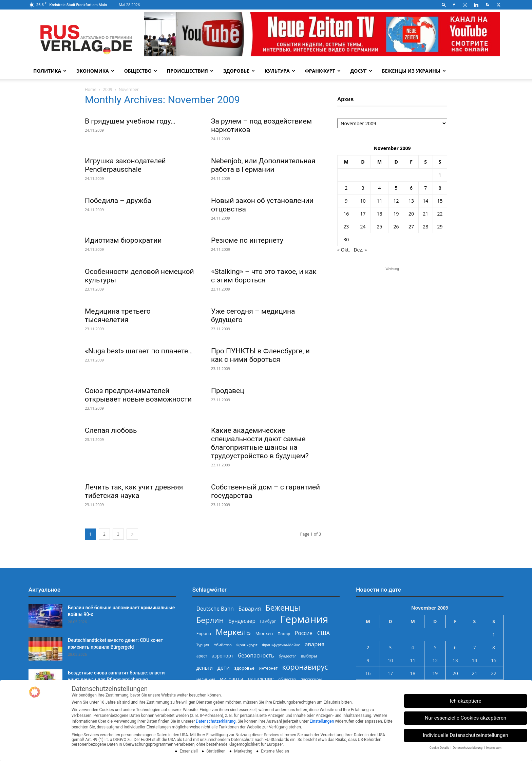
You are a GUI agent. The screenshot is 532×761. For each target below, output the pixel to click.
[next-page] (132, 534)
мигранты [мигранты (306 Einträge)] (231, 679)
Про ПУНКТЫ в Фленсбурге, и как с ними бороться (260, 355)
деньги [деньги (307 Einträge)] (205, 668)
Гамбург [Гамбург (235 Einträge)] (268, 621)
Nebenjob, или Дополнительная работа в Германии (263, 165)
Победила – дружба (118, 201)
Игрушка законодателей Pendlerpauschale (125, 165)
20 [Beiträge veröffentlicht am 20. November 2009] (411, 214)
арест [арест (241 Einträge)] (202, 656)
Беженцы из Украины (414, 71)
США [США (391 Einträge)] (324, 633)
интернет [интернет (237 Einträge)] (268, 668)
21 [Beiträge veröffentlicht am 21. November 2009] (425, 214)
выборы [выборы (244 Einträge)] (309, 656)
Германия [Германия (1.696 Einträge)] (304, 619)
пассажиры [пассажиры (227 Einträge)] (311, 679)
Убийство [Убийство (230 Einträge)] (223, 645)
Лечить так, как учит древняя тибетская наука (134, 491)
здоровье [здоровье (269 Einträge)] (244, 668)
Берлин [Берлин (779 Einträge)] (210, 620)
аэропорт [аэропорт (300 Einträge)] (223, 656)
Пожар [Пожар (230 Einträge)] (284, 634)
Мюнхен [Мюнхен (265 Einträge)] (264, 633)
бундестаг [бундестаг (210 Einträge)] (288, 656)
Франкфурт (323, 71)
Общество (141, 71)
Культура (280, 71)
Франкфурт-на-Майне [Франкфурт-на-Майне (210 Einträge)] (281, 645)
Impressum (494, 748)
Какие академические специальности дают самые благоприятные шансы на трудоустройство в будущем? (260, 443)
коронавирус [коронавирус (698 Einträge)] (305, 667)
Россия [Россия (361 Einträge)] (304, 633)
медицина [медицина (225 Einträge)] (206, 679)
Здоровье (239, 71)
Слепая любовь (111, 430)
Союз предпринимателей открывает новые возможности (138, 395)
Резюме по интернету (247, 240)
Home (91, 89)
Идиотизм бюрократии (123, 240)
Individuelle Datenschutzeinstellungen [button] (465, 735)
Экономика (95, 71)
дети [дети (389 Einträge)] (224, 668)
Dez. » (360, 250)
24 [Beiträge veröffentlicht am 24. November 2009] (363, 227)
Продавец (228, 391)
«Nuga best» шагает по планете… (139, 351)
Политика (50, 71)
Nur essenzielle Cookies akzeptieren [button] (465, 718)
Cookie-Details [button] (440, 748)
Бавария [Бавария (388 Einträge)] (250, 609)
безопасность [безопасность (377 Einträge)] (256, 656)
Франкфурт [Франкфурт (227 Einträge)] (247, 645)
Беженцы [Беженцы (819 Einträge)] (283, 608)
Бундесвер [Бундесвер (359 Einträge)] (242, 621)
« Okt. (344, 250)
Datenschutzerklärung (216, 721)
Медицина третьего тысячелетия (118, 315)
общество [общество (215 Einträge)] (287, 679)
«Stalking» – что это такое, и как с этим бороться (264, 276)
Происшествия (190, 71)
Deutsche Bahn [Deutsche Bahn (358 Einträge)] (215, 609)
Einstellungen (322, 721)
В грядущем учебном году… (130, 121)
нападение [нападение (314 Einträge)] (261, 679)
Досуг (361, 71)
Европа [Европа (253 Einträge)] (204, 634)
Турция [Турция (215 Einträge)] (203, 645)
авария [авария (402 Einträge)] (315, 644)
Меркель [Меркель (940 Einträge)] (233, 632)
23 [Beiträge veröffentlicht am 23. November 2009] (346, 227)
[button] (444, 5)
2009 (107, 89)
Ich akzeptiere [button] (466, 701)
